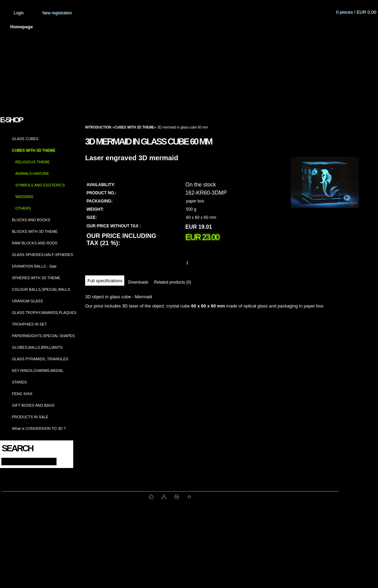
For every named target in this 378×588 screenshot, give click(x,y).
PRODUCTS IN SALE (30, 417)
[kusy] (195, 263)
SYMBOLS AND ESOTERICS (40, 185)
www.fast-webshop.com (75, 497)
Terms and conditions (147, 27)
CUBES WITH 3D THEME (34, 150)
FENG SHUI (22, 394)
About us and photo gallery (78, 27)
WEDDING (24, 197)
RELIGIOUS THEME (33, 162)
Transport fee (201, 27)
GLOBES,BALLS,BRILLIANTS (37, 347)
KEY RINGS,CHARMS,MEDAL (38, 371)
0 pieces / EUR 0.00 (356, 12)
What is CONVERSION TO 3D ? (39, 428)
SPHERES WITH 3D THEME (36, 278)
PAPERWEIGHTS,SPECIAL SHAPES (43, 336)
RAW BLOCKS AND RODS (35, 243)
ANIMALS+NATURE (32, 174)
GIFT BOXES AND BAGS (33, 405)
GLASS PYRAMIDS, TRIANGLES (40, 359)
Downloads (138, 282)
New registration (57, 13)
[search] (62, 461)
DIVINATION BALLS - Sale (34, 266)
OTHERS (23, 208)
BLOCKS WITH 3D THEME (35, 231)
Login (19, 13)
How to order (246, 27)
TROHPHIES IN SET (29, 324)
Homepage (21, 27)
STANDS (19, 382)
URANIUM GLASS (27, 301)
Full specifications (105, 281)
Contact (284, 27)
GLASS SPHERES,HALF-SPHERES (43, 255)
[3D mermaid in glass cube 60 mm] (325, 189)
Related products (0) (173, 282)
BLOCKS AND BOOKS (31, 220)
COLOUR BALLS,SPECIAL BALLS (41, 289)
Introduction (98, 127)
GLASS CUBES (25, 139)
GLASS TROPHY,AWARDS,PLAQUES (44, 313)
